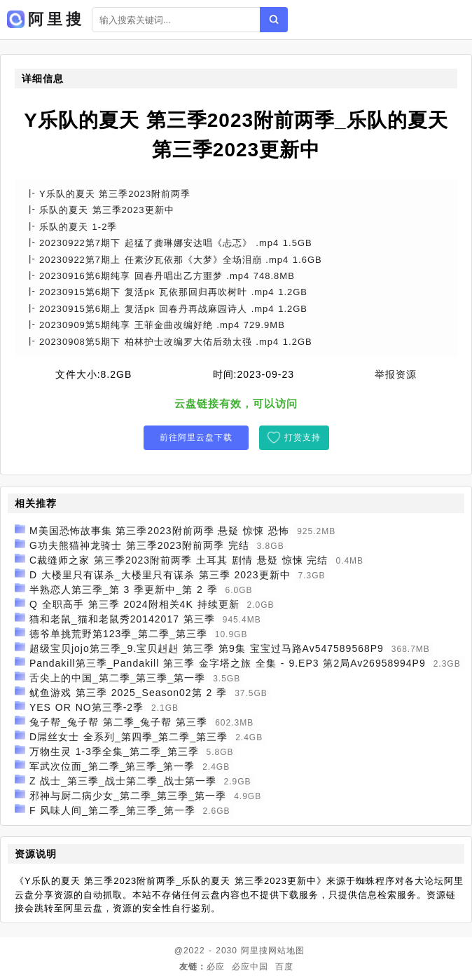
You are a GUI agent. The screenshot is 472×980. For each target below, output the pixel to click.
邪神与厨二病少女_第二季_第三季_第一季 (128, 796)
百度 (284, 967)
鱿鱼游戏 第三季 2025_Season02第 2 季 (128, 693)
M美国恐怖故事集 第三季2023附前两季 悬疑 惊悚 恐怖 (159, 531)
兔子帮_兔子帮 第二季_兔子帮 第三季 (118, 722)
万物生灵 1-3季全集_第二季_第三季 (114, 751)
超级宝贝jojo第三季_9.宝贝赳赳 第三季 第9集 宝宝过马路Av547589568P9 (207, 648)
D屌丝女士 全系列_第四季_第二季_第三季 (129, 737)
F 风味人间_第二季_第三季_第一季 (112, 810)
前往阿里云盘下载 (196, 437)
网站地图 (286, 951)
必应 (216, 967)
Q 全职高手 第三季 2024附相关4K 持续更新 (134, 604)
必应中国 (250, 967)
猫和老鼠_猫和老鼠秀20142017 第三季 (122, 619)
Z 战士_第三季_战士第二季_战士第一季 (123, 781)
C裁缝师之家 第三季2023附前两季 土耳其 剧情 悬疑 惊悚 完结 (179, 560)
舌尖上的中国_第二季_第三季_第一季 (117, 678)
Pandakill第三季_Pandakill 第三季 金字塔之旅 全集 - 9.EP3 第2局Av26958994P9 (228, 663)
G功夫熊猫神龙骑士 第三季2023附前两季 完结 (139, 545)
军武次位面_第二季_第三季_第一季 (112, 766)
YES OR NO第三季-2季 (86, 707)
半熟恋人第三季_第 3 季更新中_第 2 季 (124, 590)
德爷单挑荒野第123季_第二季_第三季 (118, 634)
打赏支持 (303, 437)
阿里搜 (255, 951)
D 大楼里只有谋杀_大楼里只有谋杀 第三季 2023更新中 (160, 575)
